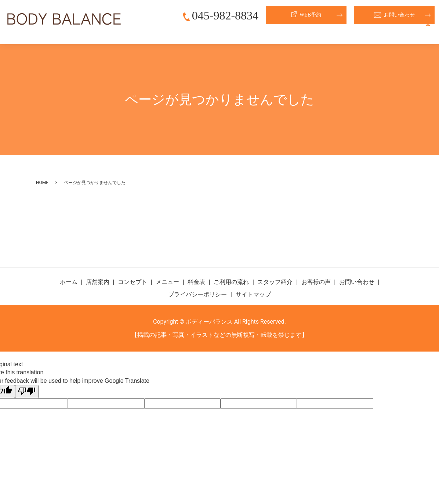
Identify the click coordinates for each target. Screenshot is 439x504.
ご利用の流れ (320, 33)
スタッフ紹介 (361, 33)
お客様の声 (400, 33)
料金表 (287, 33)
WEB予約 (306, 15)
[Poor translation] (27, 392)
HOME (42, 183)
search (428, 33)
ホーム (163, 33)
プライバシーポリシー (197, 294)
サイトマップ (253, 294)
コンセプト (225, 33)
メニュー (258, 33)
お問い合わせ (394, 15)
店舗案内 (192, 33)
